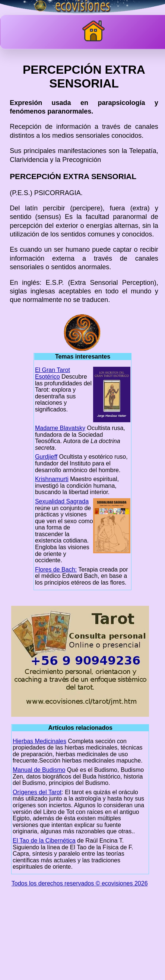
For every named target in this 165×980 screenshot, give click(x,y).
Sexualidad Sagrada (62, 501)
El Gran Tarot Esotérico (53, 373)
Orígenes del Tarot (37, 792)
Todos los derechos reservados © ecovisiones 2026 (80, 883)
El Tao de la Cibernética (44, 841)
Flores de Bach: (56, 569)
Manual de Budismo (39, 770)
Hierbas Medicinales (39, 741)
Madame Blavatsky (60, 428)
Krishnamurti (52, 479)
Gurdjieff (46, 457)
